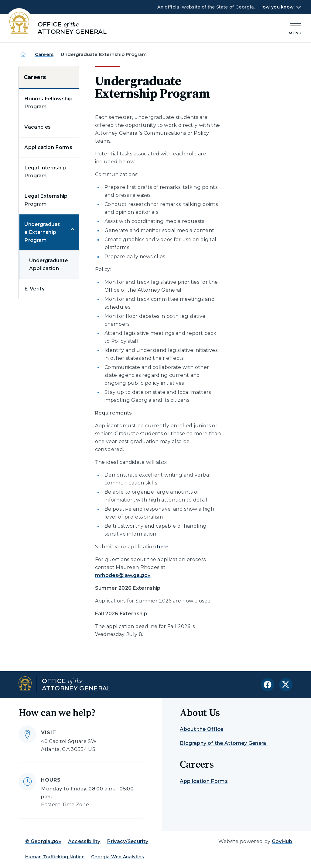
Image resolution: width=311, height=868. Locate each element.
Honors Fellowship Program (48, 103)
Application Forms (48, 147)
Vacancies (38, 127)
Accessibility (84, 841)
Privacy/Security (128, 841)
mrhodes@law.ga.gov (123, 575)
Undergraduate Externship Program (42, 232)
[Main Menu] (295, 28)
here (163, 547)
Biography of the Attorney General (224, 743)
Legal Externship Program (46, 200)
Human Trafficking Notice (55, 857)
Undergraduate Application (48, 264)
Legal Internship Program (45, 172)
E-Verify (34, 289)
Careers (44, 54)
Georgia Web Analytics (118, 857)
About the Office (202, 729)
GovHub (282, 841)
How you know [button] (277, 7)
